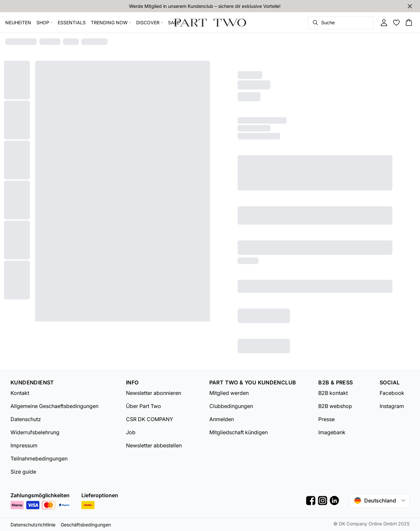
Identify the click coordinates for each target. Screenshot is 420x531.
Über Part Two (144, 406)
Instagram (392, 406)
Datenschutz (26, 419)
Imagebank (332, 432)
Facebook (392, 393)
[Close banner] (410, 6)
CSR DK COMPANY (150, 419)
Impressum (24, 445)
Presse (326, 419)
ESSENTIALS (72, 22)
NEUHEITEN (18, 22)
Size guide (23, 472)
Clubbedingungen (231, 406)
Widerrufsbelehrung (35, 432)
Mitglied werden (229, 393)
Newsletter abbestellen (154, 445)
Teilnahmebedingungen (39, 459)
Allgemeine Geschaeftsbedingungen (54, 406)
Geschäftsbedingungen (86, 525)
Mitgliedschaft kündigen (239, 432)
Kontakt (20, 393)
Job (131, 432)
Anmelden (222, 419)
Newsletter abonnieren (154, 393)
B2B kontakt (333, 393)
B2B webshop (335, 406)
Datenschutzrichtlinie (33, 525)
